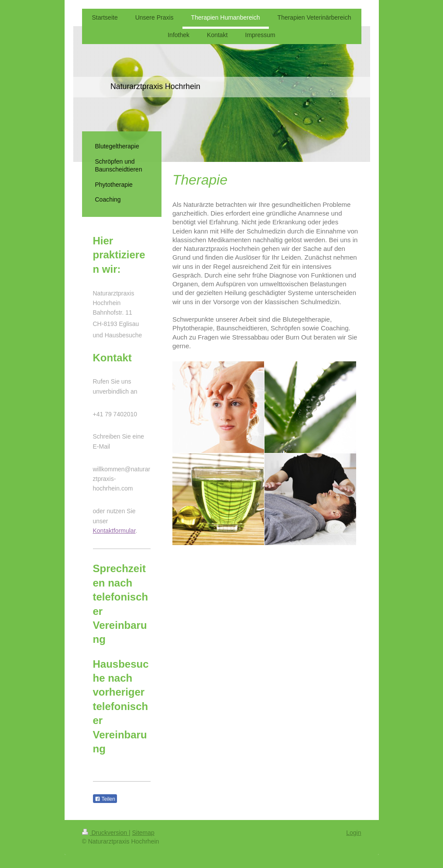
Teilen (105, 799)
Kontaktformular (114, 531)
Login (354, 833)
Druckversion (105, 833)
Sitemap (143, 833)
